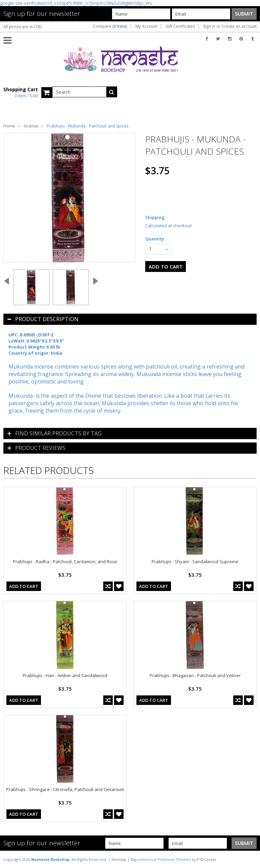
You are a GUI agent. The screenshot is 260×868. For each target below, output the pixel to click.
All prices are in (23, 27)
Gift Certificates (180, 26)
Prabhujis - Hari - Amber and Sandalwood (65, 675)
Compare (110, 26)
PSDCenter (207, 859)
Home (9, 126)
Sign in (209, 26)
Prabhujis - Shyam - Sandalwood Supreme (195, 561)
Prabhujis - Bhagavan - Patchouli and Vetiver (195, 675)
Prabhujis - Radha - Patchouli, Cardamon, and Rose (65, 561)
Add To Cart (24, 586)
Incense (31, 126)
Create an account (239, 26)
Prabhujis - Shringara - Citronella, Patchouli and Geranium (65, 789)
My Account (146, 26)
